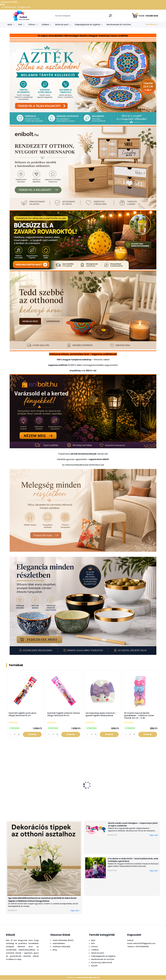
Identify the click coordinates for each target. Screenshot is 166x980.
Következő (151, 24)
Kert (20, 25)
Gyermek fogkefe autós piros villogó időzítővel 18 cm (23, 714)
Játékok (45, 25)
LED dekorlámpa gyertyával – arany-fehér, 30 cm (44, 794)
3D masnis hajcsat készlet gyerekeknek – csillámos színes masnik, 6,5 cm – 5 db (139, 716)
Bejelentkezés (10, 7)
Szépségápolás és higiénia (88, 25)
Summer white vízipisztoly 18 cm (70, 793)
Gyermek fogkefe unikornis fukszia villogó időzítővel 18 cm (63, 714)
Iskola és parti (62, 25)
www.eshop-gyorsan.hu (88, 978)
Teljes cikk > (75, 911)
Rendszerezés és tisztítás (119, 25)
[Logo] (21, 16)
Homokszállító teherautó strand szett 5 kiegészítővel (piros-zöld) (19, 795)
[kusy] (15, 735)
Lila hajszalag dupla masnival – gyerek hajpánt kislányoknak (101, 714)
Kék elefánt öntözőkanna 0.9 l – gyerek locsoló (129, 793)
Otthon (32, 25)
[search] (111, 17)
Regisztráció (25, 7)
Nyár (10, 25)
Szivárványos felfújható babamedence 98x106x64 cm (101, 794)
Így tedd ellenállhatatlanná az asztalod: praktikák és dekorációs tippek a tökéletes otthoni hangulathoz (42, 900)
